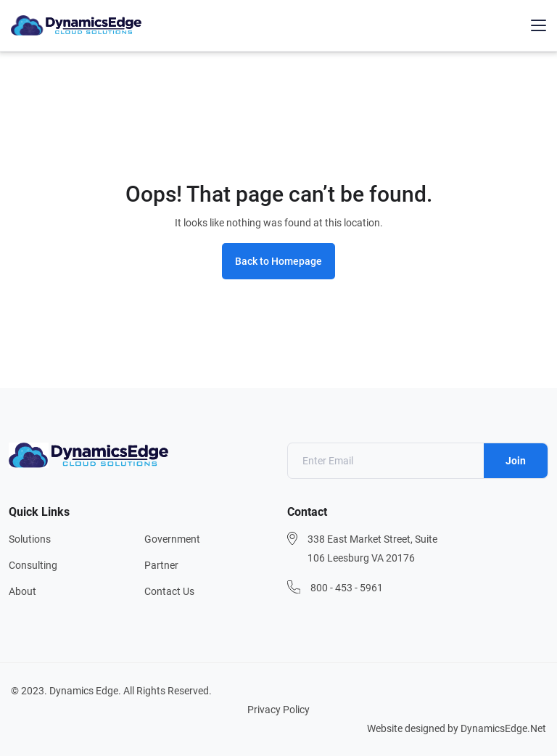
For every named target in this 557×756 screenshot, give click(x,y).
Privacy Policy (278, 710)
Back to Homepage (278, 261)
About (22, 591)
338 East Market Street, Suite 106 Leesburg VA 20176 (372, 548)
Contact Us (169, 591)
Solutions (30, 539)
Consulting (33, 565)
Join (516, 461)
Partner (161, 565)
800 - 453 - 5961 (347, 588)
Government (172, 539)
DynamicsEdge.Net (503, 728)
